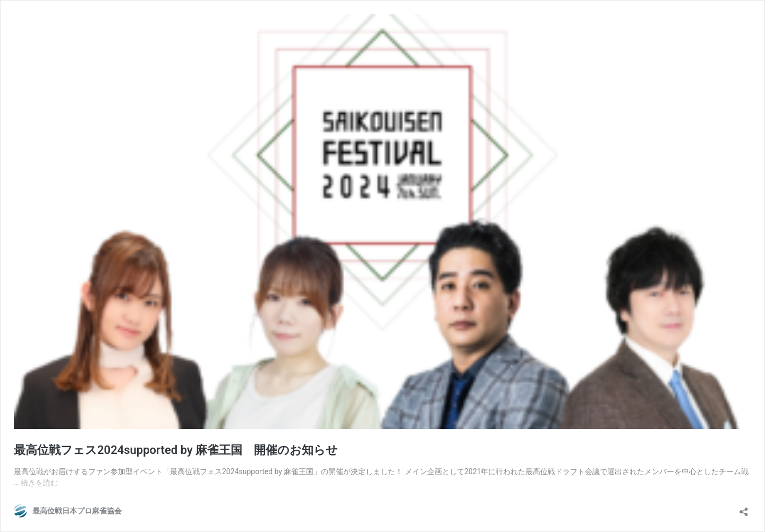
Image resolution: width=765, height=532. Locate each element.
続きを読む (39, 483)
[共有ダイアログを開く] (744, 508)
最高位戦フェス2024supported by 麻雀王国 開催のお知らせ (176, 450)
